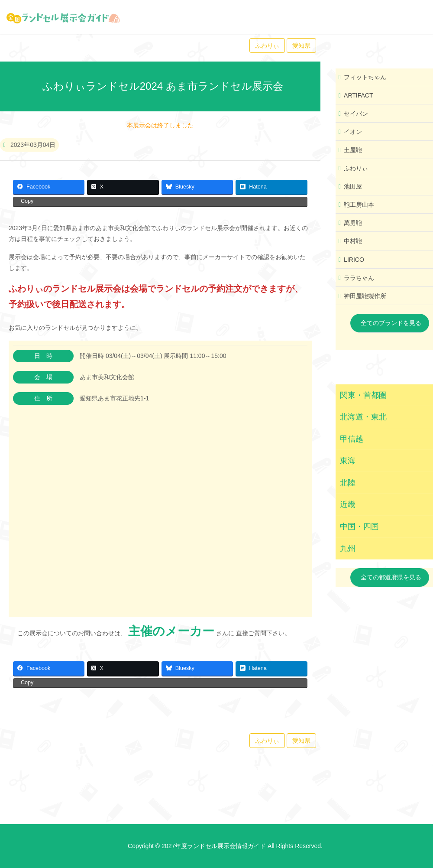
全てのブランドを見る (391, 323)
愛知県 (301, 46)
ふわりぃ (267, 46)
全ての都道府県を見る (391, 577)
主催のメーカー (171, 631)
